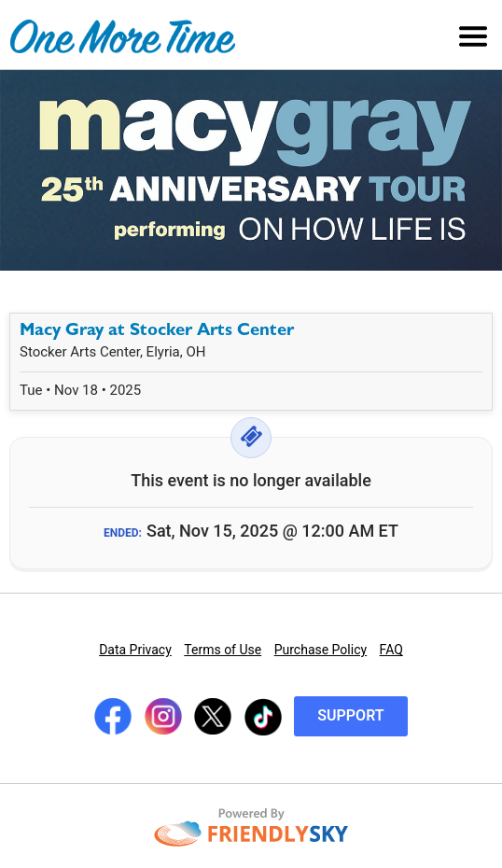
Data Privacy (135, 650)
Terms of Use (223, 650)
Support (350, 715)
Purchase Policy (321, 650)
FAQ (391, 650)
